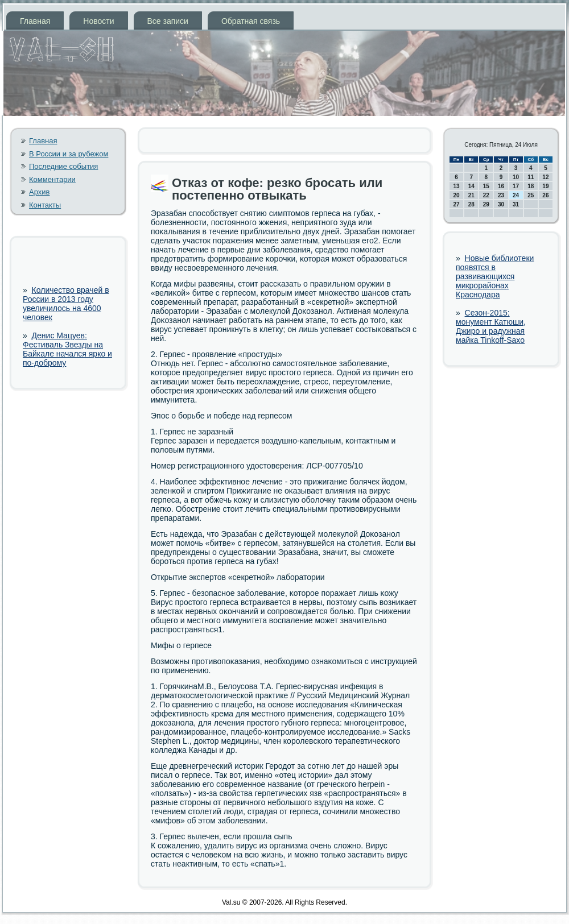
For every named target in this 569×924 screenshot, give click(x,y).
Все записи (168, 21)
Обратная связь (251, 21)
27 (457, 204)
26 (545, 195)
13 (457, 186)
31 (516, 204)
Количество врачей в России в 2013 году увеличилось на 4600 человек (66, 304)
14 (471, 186)
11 (531, 177)
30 (501, 204)
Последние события (63, 166)
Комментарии (52, 179)
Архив (39, 192)
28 (471, 204)
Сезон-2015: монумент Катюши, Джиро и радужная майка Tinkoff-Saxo (491, 326)
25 (531, 195)
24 (516, 195)
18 (531, 186)
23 (501, 195)
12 (545, 177)
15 (486, 186)
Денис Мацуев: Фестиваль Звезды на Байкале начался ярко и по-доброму (67, 349)
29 (486, 204)
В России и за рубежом (69, 154)
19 (545, 186)
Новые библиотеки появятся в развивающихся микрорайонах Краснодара (495, 276)
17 (516, 186)
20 (457, 195)
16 (501, 186)
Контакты (45, 205)
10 (516, 177)
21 (471, 195)
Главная (35, 21)
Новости (98, 21)
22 (486, 195)
